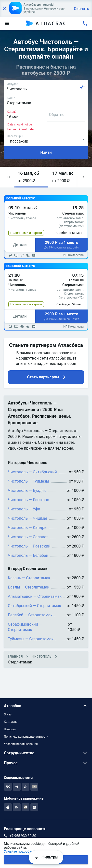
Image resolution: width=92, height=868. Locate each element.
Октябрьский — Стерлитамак (34, 606)
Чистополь (42, 656)
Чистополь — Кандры (28, 528)
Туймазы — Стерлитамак (31, 639)
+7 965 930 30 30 (23, 836)
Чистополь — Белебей (28, 555)
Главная (15, 656)
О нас (8, 714)
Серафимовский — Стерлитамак (25, 627)
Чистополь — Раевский (29, 546)
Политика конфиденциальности (26, 737)
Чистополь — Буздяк (27, 491)
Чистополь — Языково (28, 500)
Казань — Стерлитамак (29, 578)
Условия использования (21, 744)
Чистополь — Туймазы (28, 481)
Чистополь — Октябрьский (32, 472)
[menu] (7, 23)
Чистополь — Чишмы (27, 518)
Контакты (11, 722)
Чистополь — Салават (28, 537)
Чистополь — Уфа (24, 509)
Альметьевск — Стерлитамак (35, 596)
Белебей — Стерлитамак (30, 615)
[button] (9, 177)
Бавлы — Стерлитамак (29, 587)
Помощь (10, 729)
